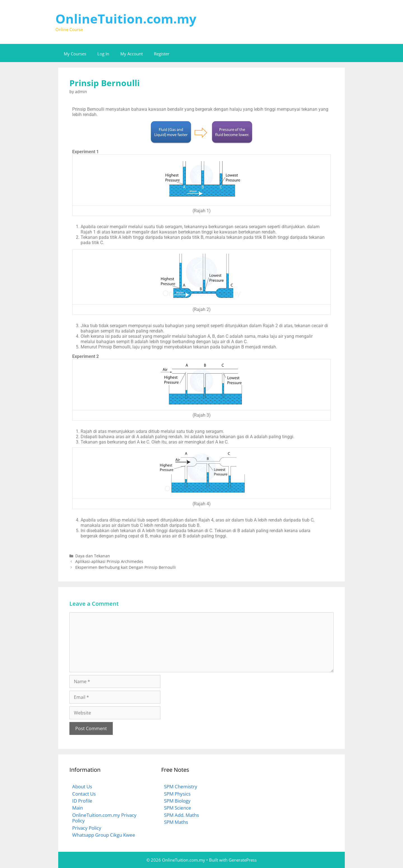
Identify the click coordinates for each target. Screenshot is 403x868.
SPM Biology (177, 801)
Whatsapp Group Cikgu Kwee (104, 835)
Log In (103, 54)
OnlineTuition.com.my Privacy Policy (104, 818)
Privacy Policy (87, 828)
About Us (82, 786)
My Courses (75, 54)
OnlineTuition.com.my (126, 19)
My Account (132, 54)
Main (78, 808)
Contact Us (84, 794)
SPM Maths (176, 822)
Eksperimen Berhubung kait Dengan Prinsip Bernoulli (126, 567)
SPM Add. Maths (181, 815)
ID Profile (82, 801)
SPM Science (178, 808)
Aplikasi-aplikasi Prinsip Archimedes (109, 561)
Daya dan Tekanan (93, 556)
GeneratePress (243, 860)
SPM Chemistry (181, 786)
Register (162, 54)
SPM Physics (177, 794)
